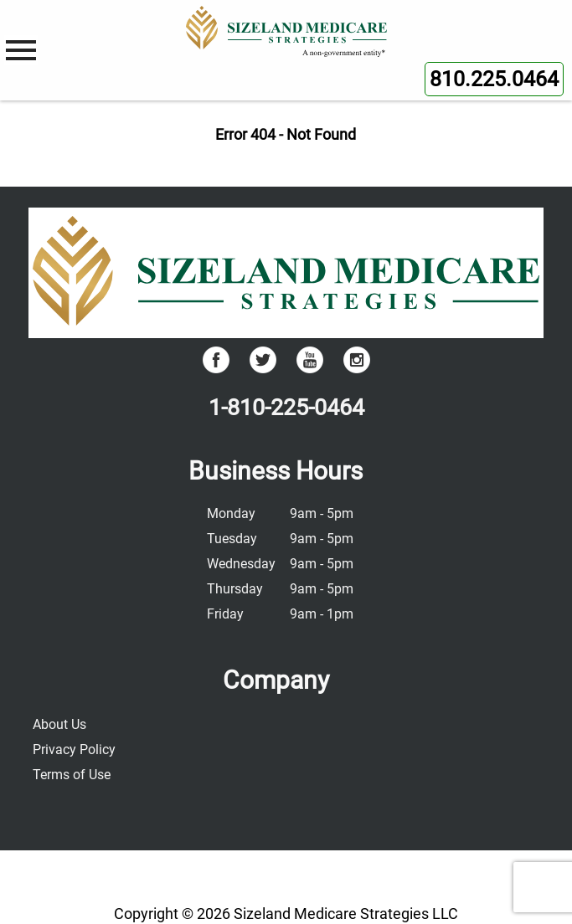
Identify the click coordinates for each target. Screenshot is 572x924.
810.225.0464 (494, 79)
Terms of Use (72, 775)
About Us (59, 724)
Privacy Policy (74, 749)
